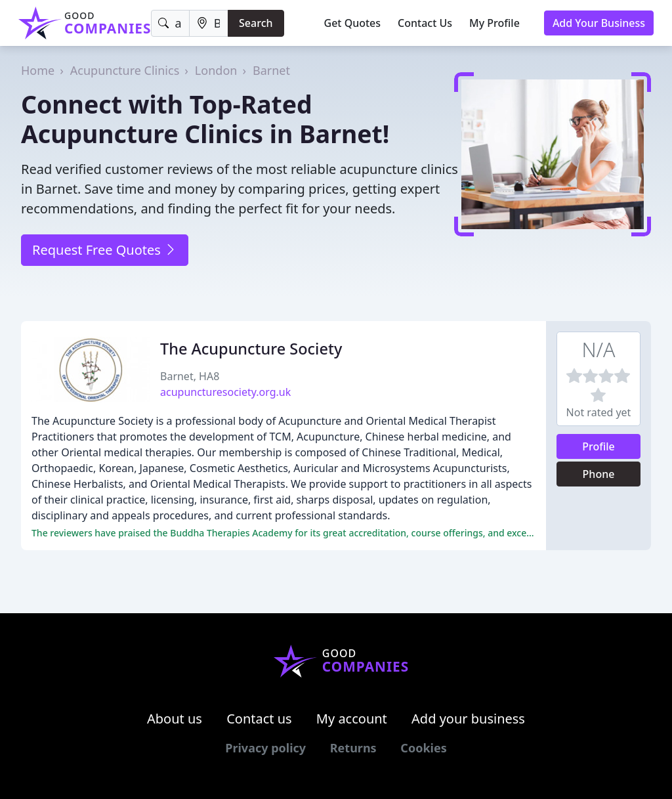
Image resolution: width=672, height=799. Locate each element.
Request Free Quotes (105, 250)
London (216, 70)
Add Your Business (599, 23)
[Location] (209, 23)
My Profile (494, 23)
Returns (353, 748)
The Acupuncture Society (251, 349)
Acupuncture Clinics (125, 70)
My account (352, 719)
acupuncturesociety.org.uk (225, 392)
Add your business (468, 719)
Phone (599, 474)
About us (175, 719)
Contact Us (425, 23)
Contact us (259, 719)
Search (256, 23)
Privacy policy (265, 748)
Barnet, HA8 (190, 376)
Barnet (271, 70)
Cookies (423, 748)
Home (38, 70)
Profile (598, 446)
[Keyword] (170, 23)
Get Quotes (353, 23)
